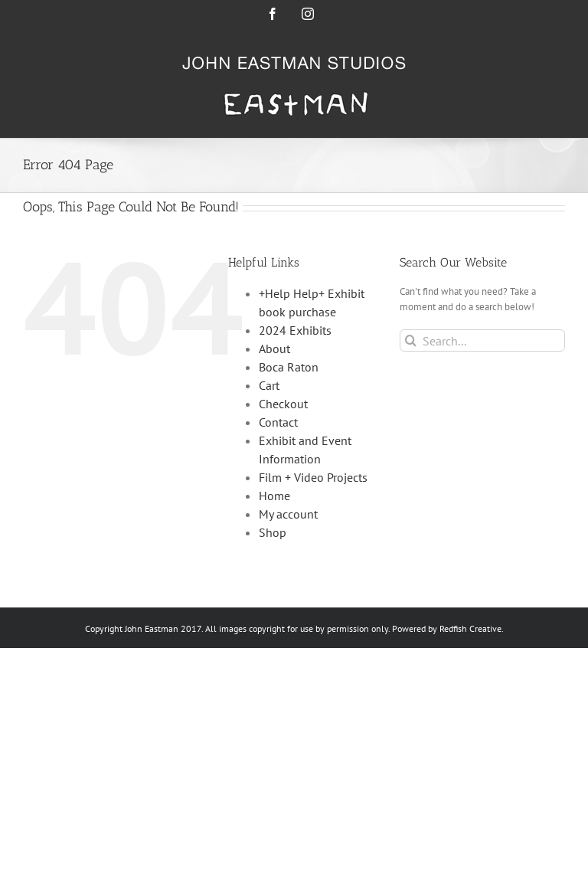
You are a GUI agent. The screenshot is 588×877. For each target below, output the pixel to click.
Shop (273, 532)
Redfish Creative (470, 628)
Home (274, 496)
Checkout (283, 404)
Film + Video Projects (313, 477)
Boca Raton (289, 367)
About (274, 349)
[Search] (411, 340)
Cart (269, 385)
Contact (278, 422)
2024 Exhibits (295, 330)
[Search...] (482, 340)
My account (288, 514)
